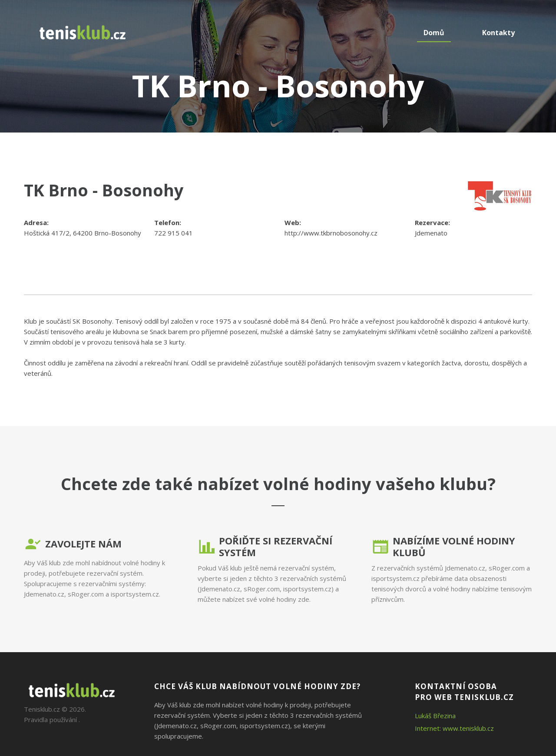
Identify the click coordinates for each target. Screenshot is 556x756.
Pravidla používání (50, 720)
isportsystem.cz (135, 594)
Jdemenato (431, 233)
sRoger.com (86, 594)
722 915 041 (174, 233)
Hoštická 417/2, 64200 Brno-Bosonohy (83, 233)
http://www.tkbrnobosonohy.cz (331, 233)
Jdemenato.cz (44, 594)
